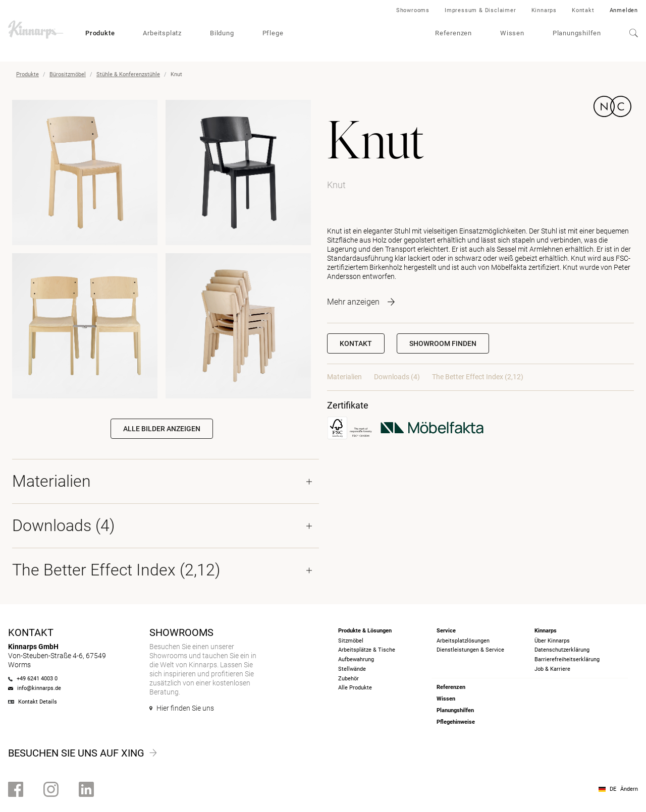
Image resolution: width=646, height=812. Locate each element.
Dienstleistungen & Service (470, 650)
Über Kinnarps (552, 641)
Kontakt (583, 10)
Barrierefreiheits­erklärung (567, 659)
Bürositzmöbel (68, 74)
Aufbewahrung (356, 659)
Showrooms (413, 10)
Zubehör (348, 679)
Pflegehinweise (456, 722)
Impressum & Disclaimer (480, 10)
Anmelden (624, 10)
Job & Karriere (552, 669)
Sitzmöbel (351, 641)
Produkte (100, 33)
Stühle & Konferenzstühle (128, 74)
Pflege (273, 33)
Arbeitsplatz (162, 33)
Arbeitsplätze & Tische (367, 650)
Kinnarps (544, 10)
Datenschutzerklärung (562, 650)
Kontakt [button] (356, 343)
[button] (443, 343)
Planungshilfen (577, 33)
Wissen (512, 33)
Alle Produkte (355, 688)
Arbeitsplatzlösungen (463, 641)
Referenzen (453, 33)
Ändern (629, 789)
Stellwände (352, 669)
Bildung (222, 33)
